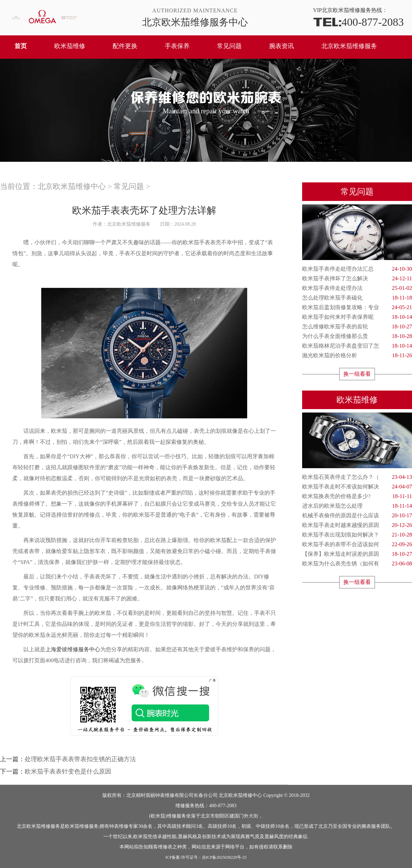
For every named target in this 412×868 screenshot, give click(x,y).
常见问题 (229, 46)
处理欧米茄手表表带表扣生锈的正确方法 (80, 759)
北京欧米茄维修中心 (72, 186)
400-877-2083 (358, 21)
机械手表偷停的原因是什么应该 (357, 516)
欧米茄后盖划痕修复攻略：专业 (357, 307)
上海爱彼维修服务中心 (73, 649)
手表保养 (177, 46)
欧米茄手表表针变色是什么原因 (68, 771)
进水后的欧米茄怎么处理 (357, 506)
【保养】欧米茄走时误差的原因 (357, 554)
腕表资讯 (282, 46)
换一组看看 (357, 374)
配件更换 (125, 46)
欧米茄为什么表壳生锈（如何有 (357, 564)
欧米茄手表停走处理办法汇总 (357, 269)
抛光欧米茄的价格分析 (357, 356)
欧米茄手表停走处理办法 (357, 288)
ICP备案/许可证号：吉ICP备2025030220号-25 (206, 857)
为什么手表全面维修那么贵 (357, 336)
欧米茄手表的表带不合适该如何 (357, 544)
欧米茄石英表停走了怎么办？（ (357, 477)
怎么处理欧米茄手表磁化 (357, 298)
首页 (21, 46)
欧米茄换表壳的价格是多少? (357, 496)
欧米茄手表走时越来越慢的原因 (357, 525)
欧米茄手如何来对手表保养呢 (357, 317)
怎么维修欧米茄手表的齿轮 (357, 327)
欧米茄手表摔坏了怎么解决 (357, 279)
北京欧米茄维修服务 (349, 46)
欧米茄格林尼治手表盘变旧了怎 (357, 346)
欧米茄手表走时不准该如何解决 (357, 487)
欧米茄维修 (70, 46)
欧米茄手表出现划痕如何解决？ (357, 535)
